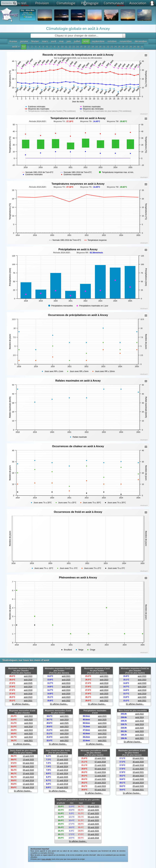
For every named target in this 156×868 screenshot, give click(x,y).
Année (13, 41)
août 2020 (28, 680)
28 (131, 47)
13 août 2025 (28, 760)
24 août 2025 (62, 787)
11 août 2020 (100, 776)
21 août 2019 (62, 781)
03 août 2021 (138, 790)
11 (66, 47)
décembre (141, 41)
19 (96, 47)
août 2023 (28, 697)
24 (115, 47)
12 (70, 47)
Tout (24, 47)
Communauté (114, 4)
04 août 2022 (28, 763)
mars (45, 41)
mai (61, 41)
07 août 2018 (28, 781)
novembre (126, 41)
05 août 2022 (100, 790)
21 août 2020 (100, 765)
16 (85, 47)
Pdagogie (90, 3)
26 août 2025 (93, 820)
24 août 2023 (28, 777)
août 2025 (28, 683)
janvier (24, 41)
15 (81, 47)
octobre (112, 41)
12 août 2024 (28, 784)
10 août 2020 (28, 774)
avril (54, 41)
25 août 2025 (62, 777)
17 (89, 47)
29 (134, 47)
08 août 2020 (28, 770)
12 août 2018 (93, 838)
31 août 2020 (138, 779)
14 (77, 47)
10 (62, 47)
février (35, 41)
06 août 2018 (28, 787)
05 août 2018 (100, 769)
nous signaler (46, 859)
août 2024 (28, 687)
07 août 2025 (93, 813)
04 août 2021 (138, 758)
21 (104, 47)
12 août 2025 (28, 756)
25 (119, 47)
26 (123, 47)
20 (100, 47)
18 (93, 47)
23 (112, 47)
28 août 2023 (138, 776)
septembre (98, 41)
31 (142, 47)
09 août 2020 (28, 767)
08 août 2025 (93, 806)
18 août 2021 (138, 772)
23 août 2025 (62, 760)
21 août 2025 (138, 769)
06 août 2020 (93, 817)
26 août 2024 (62, 767)
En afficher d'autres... (21, 704)
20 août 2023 (100, 783)
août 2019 (28, 690)
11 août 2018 (62, 784)
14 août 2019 (62, 770)
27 (127, 47)
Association (138, 3)
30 (138, 47)
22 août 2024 (62, 774)
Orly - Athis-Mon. (28, 10)
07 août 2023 (62, 763)
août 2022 (28, 676)
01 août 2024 (100, 772)
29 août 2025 (138, 786)
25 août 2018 (138, 765)
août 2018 (28, 694)
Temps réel (19, 4)
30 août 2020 (138, 762)
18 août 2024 (138, 783)
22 (108, 47)
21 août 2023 (100, 786)
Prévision (42, 3)
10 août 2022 (100, 758)
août (86, 41)
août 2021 (28, 701)
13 (74, 47)
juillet (77, 41)
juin (69, 41)
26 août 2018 (62, 756)
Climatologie (66, 3)
